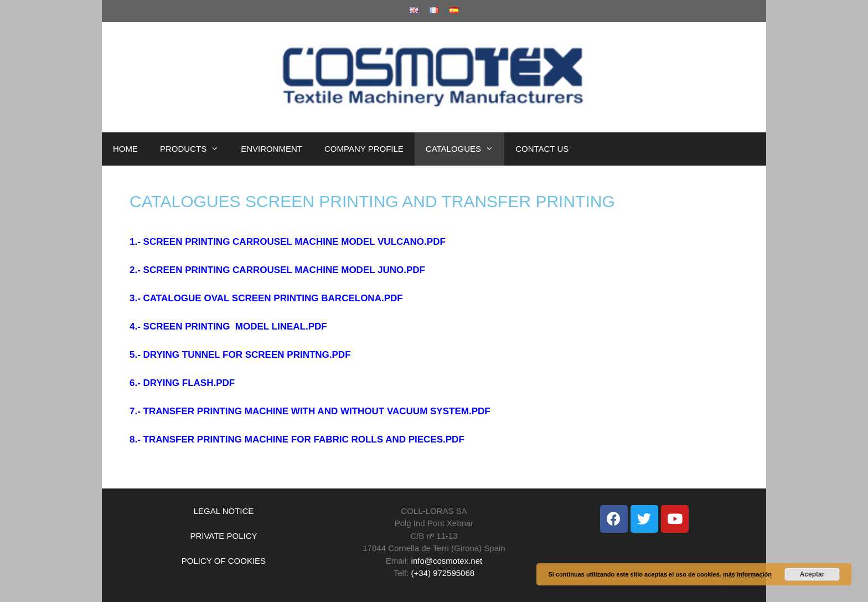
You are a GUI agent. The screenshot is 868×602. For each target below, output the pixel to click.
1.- (136, 242)
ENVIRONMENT (272, 149)
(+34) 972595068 (443, 573)
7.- (136, 411)
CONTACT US (542, 149)
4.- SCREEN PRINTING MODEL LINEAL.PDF (228, 326)
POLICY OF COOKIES (224, 561)
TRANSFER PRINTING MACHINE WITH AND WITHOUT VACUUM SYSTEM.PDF (317, 411)
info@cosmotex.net (447, 561)
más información (747, 574)
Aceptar (812, 574)
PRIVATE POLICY (223, 536)
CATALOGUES (465, 149)
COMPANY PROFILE (364, 149)
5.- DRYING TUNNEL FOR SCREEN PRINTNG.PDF (240, 355)
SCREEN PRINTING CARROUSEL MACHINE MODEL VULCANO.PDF (294, 242)
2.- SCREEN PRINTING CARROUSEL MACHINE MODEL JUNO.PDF (277, 270)
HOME (125, 149)
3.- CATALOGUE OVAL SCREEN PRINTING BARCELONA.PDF (266, 298)
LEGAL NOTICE (224, 511)
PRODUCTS (195, 149)
